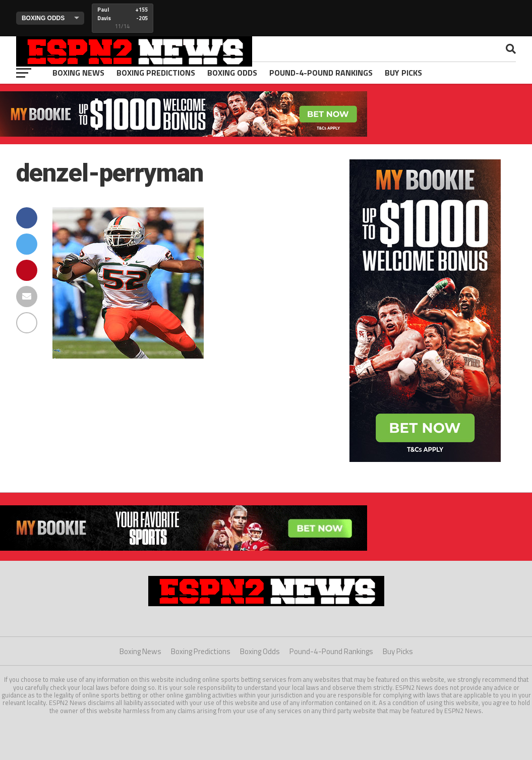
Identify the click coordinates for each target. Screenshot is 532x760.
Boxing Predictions (156, 73)
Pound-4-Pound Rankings (321, 73)
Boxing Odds (232, 73)
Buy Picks (403, 73)
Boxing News (78, 73)
